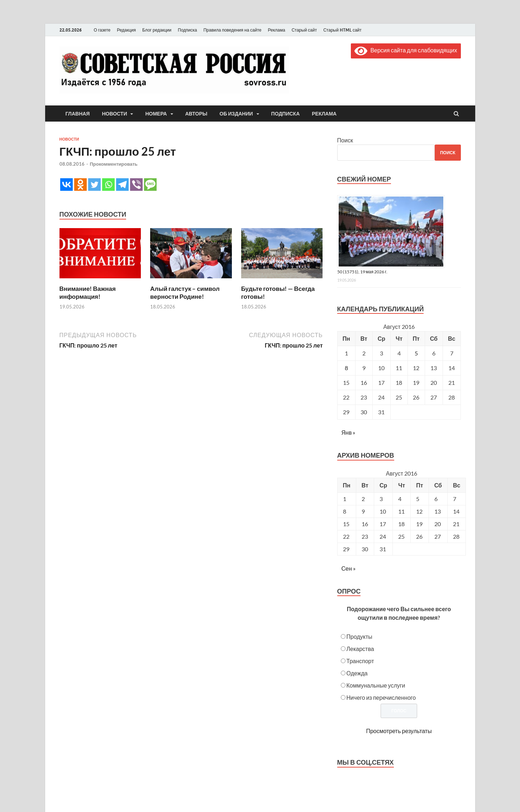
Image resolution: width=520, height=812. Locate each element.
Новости (114, 114)
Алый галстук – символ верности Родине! (185, 292)
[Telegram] (122, 185)
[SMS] (150, 185)
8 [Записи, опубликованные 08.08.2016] (346, 368)
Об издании (236, 114)
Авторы (196, 114)
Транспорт (360, 661)
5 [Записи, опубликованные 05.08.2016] (416, 353)
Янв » (349, 432)
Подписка (187, 30)
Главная (78, 114)
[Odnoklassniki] (80, 185)
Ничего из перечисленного (381, 697)
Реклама (276, 30)
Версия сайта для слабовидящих (406, 50)
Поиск (345, 140)
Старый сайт (304, 30)
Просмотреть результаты (399, 731)
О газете (102, 30)
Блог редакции (157, 30)
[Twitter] (94, 185)
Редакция (126, 30)
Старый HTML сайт (342, 30)
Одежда (357, 673)
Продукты (359, 636)
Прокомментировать (114, 164)
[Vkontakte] (66, 185)
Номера (156, 114)
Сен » (349, 568)
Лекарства (360, 649)
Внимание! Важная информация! (88, 292)
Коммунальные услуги (376, 685)
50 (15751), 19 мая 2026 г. (362, 272)
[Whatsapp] (108, 185)
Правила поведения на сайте (233, 30)
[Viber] (136, 185)
